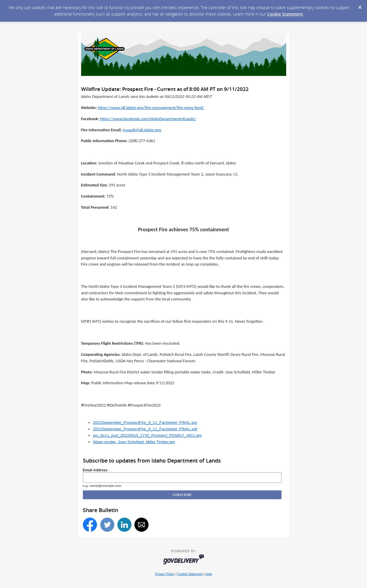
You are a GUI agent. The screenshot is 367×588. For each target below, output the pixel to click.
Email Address (95, 470)
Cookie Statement (285, 14)
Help (209, 574)
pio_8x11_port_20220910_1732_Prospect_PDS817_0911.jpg (147, 435)
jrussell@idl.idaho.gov (142, 130)
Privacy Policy (165, 574)
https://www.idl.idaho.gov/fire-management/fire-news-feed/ (151, 108)
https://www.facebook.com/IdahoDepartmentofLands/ (148, 119)
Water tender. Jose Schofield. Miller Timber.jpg (134, 442)
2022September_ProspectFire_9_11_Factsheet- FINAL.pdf (145, 429)
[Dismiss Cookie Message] (360, 6)
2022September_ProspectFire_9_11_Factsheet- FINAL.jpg (145, 423)
